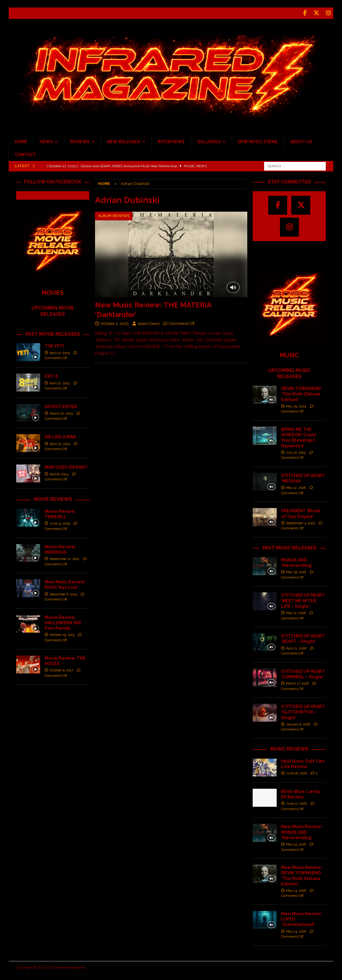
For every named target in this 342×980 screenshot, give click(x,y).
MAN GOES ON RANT (66, 466)
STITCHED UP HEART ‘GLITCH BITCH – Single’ (303, 711)
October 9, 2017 (61, 669)
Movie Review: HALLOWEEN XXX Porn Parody (63, 622)
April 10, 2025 (60, 352)
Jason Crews (148, 323)
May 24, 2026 (296, 890)
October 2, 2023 (114, 323)
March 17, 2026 (297, 683)
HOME (21, 141)
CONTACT (25, 153)
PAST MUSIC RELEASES (289, 547)
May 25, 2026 (296, 844)
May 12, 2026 (296, 487)
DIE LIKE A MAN (60, 436)
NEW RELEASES (124, 141)
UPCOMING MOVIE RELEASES (53, 310)
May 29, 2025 (296, 405)
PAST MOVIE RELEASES (53, 333)
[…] (113, 352)
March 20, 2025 (61, 412)
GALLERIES (209, 141)
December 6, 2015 (63, 593)
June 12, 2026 (296, 803)
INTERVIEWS (171, 141)
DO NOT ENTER (61, 406)
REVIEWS (80, 141)
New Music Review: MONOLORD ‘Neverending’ (302, 831)
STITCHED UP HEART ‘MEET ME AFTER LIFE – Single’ (303, 600)
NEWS (46, 141)
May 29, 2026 (296, 571)
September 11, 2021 (64, 558)
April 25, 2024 (60, 443)
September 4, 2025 (300, 522)
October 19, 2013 (62, 634)
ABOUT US (301, 141)
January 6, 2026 (298, 723)
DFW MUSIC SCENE (258, 141)
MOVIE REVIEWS (53, 498)
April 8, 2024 (59, 473)
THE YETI (54, 345)
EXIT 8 (51, 375)
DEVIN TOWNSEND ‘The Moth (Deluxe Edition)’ (301, 393)
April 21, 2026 (296, 647)
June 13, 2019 (60, 523)
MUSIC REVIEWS (289, 748)
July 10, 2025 (296, 451)
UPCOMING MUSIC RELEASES (289, 372)
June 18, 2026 (296, 772)
